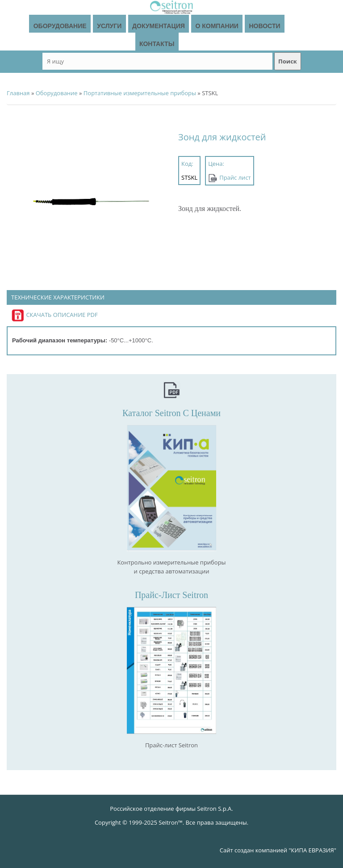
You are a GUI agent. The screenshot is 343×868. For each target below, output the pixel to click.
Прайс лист (235, 177)
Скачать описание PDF (54, 315)
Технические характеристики (58, 297)
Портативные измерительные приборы (140, 93)
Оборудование (57, 93)
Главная (18, 93)
